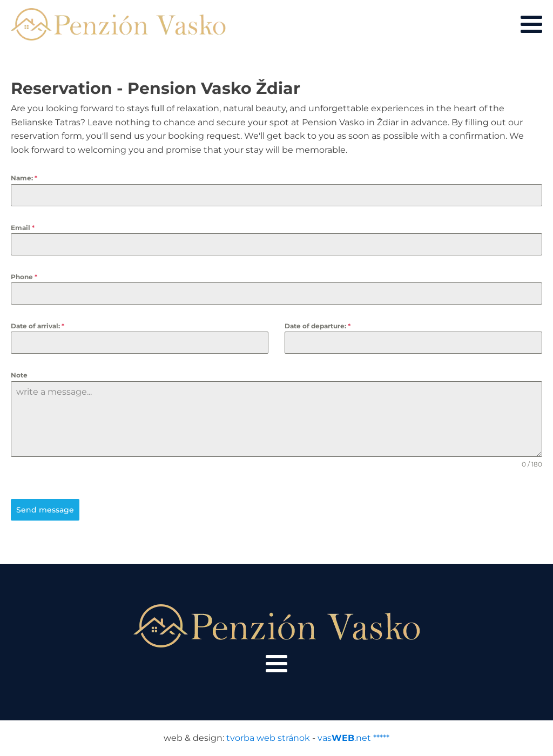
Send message (45, 510)
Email (23, 228)
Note (19, 375)
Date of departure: (318, 326)
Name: (24, 178)
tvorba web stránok (268, 738)
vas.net (344, 738)
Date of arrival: (38, 326)
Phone (24, 277)
